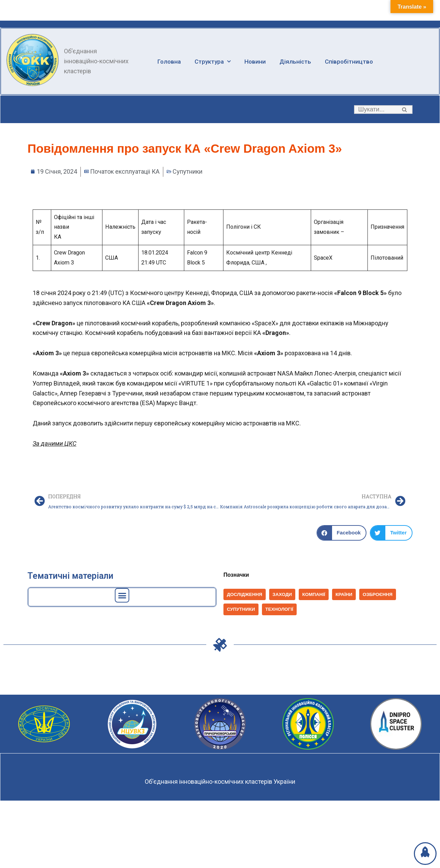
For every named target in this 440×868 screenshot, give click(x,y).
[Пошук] (376, 110)
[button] (404, 110)
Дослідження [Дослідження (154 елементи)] (245, 594)
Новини (258, 61)
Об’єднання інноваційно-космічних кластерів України (220, 782)
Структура (215, 61)
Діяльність (299, 61)
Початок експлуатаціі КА (125, 171)
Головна (170, 61)
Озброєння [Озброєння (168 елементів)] (378, 594)
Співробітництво (354, 61)
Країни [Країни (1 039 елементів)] (344, 594)
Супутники (188, 171)
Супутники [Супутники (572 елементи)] (241, 609)
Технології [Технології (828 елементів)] (279, 609)
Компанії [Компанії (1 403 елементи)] (314, 594)
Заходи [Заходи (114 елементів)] (282, 594)
